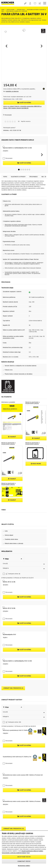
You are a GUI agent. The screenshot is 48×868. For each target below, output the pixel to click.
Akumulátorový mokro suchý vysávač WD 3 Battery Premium (22, 771)
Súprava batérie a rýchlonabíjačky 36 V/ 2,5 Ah (17, 148)
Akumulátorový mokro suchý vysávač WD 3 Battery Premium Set (23, 745)
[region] (24, 849)
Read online (36, 464)
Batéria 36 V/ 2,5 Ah (9, 567)
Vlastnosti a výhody (18, 177)
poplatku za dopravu (12, 91)
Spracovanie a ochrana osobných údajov (14, 853)
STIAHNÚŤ (12, 437)
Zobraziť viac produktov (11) (14, 798)
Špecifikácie (34, 177)
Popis (5, 177)
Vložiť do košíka (24, 103)
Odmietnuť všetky (24, 861)
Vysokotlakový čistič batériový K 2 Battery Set (17, 727)
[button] (6, 46)
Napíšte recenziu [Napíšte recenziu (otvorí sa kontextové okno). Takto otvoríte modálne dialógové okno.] (26, 122)
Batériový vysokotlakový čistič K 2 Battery (16, 700)
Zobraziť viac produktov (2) (13, 673)
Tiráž (28, 853)
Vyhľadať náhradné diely (36, 823)
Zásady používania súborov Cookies (32, 851)
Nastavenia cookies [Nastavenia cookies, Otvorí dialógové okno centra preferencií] (24, 866)
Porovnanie (8, 115)
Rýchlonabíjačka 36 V (9, 620)
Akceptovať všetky (24, 857)
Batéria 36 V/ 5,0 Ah (9, 593)
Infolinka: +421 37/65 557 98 (12, 131)
